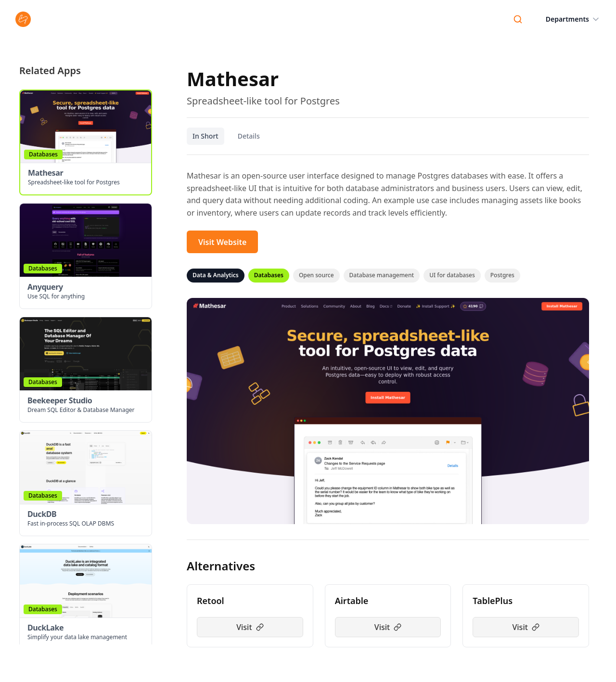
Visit (250, 627)
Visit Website (222, 242)
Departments (573, 19)
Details (249, 136)
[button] (86, 142)
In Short (205, 136)
